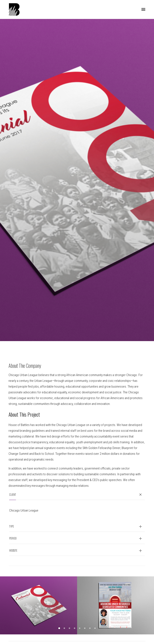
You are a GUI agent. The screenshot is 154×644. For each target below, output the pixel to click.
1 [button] (59, 628)
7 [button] (90, 628)
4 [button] (75, 628)
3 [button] (69, 628)
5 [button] (80, 628)
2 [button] (64, 628)
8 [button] (95, 628)
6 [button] (85, 628)
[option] (39, 605)
